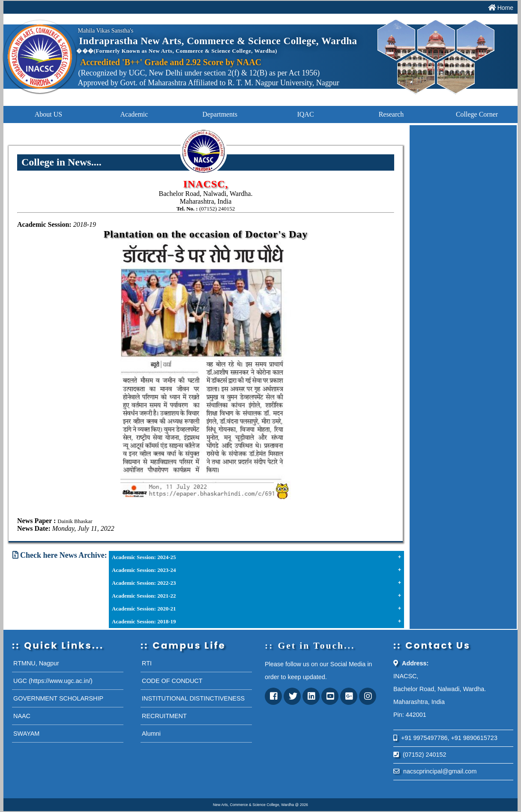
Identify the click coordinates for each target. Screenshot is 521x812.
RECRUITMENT (164, 716)
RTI (147, 663)
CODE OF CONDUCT (172, 681)
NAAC (22, 716)
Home (505, 8)
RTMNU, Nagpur (36, 663)
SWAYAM (26, 734)
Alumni (151, 734)
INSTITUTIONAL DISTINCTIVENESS (193, 698)
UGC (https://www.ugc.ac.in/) (53, 681)
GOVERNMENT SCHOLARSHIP (58, 698)
